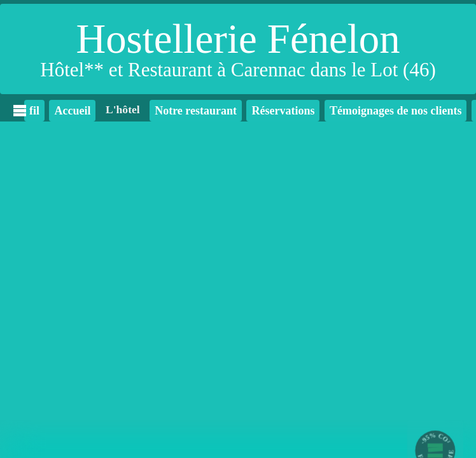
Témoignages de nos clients (396, 111)
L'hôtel (123, 109)
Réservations (283, 111)
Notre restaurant (196, 111)
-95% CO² (435, 438)
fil (32, 111)
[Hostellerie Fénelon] (238, 49)
